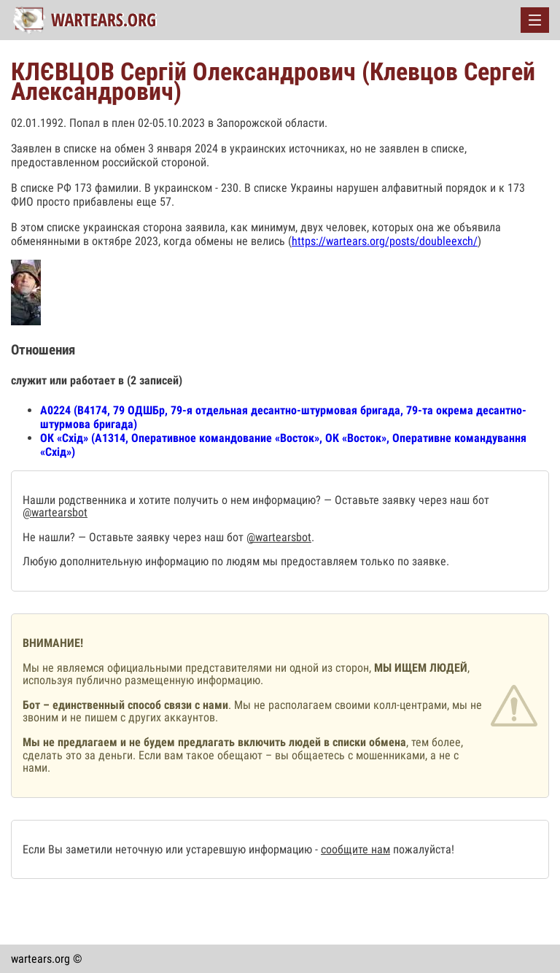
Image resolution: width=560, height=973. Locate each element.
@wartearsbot (55, 512)
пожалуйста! (422, 849)
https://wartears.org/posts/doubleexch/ (385, 241)
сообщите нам (355, 849)
